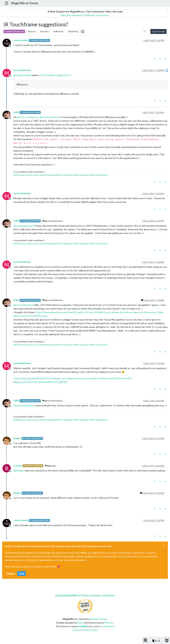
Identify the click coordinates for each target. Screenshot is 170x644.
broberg (18, 466)
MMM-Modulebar (47, 175)
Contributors (107, 626)
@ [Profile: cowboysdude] (22, 75)
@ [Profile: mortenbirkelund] (50, 117)
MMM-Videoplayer (81, 175)
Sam (80, 623)
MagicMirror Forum (25, 3)
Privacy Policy (91, 630)
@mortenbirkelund (52, 221)
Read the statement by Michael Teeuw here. (85, 15)
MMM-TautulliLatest (99, 175)
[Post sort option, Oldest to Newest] (145, 31)
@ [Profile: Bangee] (19, 470)
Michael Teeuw (99, 619)
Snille (16, 112)
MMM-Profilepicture (64, 175)
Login (21, 573)
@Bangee (50, 466)
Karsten (109, 623)
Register (11, 573)
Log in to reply (158, 31)
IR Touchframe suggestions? (55, 75)
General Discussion (14, 31)
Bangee (17, 438)
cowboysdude (21, 40)
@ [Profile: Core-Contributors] (28, 117)
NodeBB (82, 626)
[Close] (164, 546)
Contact (77, 630)
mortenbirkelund (22, 70)
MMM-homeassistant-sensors (26, 175)
